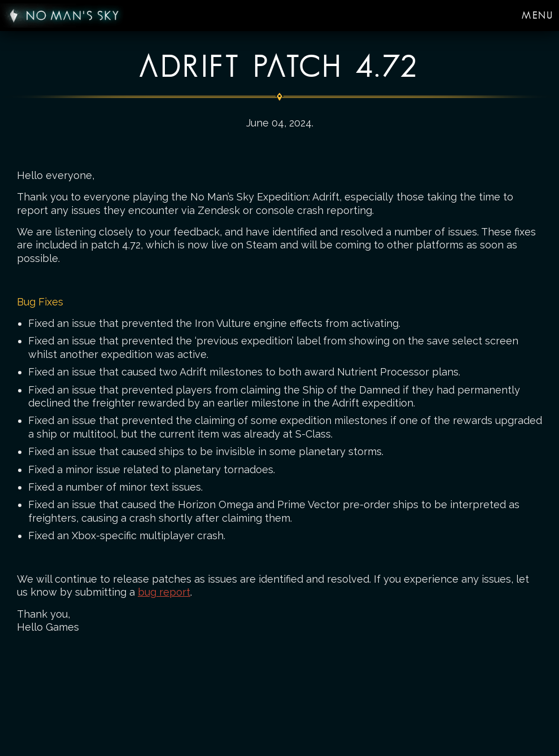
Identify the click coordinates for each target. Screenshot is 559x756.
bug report (164, 592)
